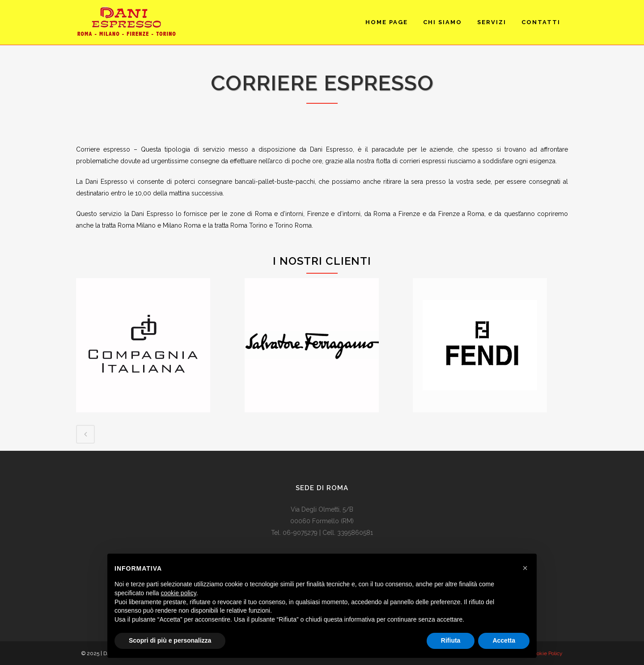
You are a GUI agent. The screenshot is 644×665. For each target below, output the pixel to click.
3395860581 (355, 533)
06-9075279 (300, 533)
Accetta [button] (504, 640)
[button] (525, 568)
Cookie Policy (547, 653)
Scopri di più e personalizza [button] (170, 640)
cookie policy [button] (179, 593)
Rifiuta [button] (451, 640)
